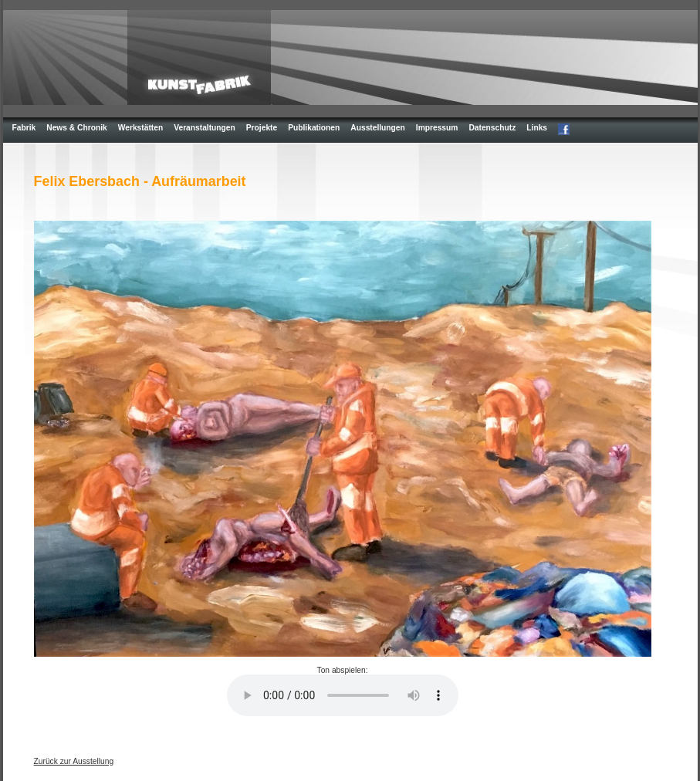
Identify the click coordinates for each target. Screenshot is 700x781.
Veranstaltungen (205, 128)
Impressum (437, 128)
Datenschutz (492, 128)
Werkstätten (140, 128)
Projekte (262, 128)
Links (537, 128)
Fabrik (24, 128)
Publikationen (314, 128)
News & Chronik (76, 128)
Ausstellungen (378, 128)
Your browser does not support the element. (343, 695)
